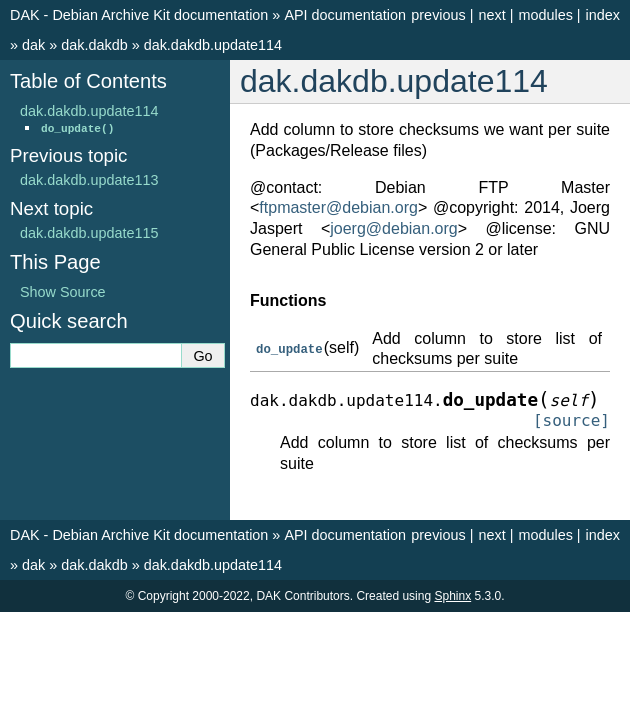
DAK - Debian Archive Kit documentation (139, 15)
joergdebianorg (393, 228)
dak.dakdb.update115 (89, 233)
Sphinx (452, 596)
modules (545, 15)
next (491, 15)
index (603, 15)
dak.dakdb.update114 (213, 45)
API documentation (345, 15)
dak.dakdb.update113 (89, 180)
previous (438, 15)
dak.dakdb (94, 45)
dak (33, 45)
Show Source (63, 292)
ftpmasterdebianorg (338, 207)
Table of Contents (88, 81)
